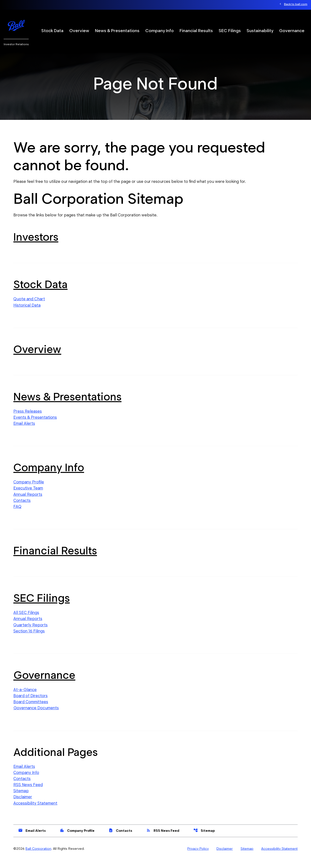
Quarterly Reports (30, 632)
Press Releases (27, 417)
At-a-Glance (25, 697)
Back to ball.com (296, 4)
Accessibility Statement (35, 811)
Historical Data (27, 311)
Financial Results (196, 31)
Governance (292, 31)
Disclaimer (23, 805)
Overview (79, 31)
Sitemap (21, 799)
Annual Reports (28, 501)
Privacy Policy (198, 857)
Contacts (22, 507)
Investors (36, 243)
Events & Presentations (35, 424)
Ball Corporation (38, 857)
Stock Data (52, 31)
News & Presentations (117, 31)
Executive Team (28, 495)
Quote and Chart (29, 305)
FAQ (17, 513)
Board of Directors (30, 703)
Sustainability (260, 31)
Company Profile (29, 488)
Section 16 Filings (29, 638)
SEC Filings (230, 31)
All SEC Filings (26, 620)
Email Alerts (24, 430)
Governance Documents (36, 715)
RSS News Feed (28, 792)
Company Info (160, 31)
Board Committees (31, 709)
